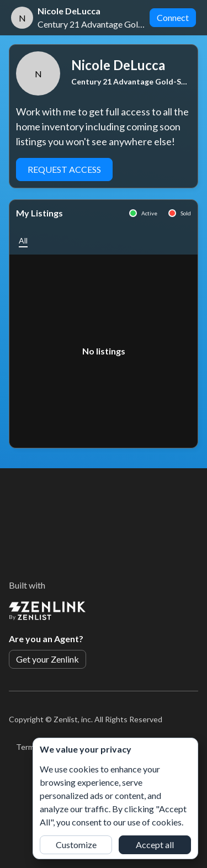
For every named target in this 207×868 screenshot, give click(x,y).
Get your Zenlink (47, 659)
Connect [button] (173, 17)
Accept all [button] (155, 845)
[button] (23, 240)
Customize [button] (76, 845)
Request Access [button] (64, 169)
